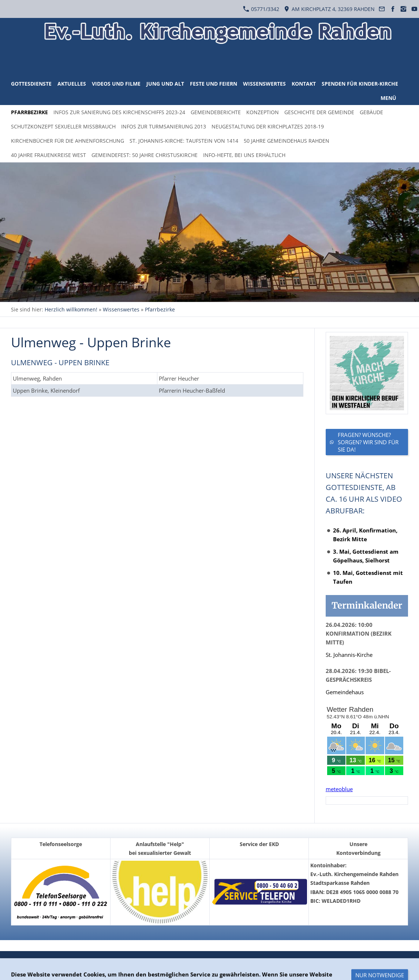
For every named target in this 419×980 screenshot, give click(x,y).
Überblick (23, 962)
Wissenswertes (121, 309)
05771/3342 (261, 9)
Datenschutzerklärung (69, 962)
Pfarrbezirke (160, 309)
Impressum (117, 962)
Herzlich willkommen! (71, 309)
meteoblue (339, 789)
